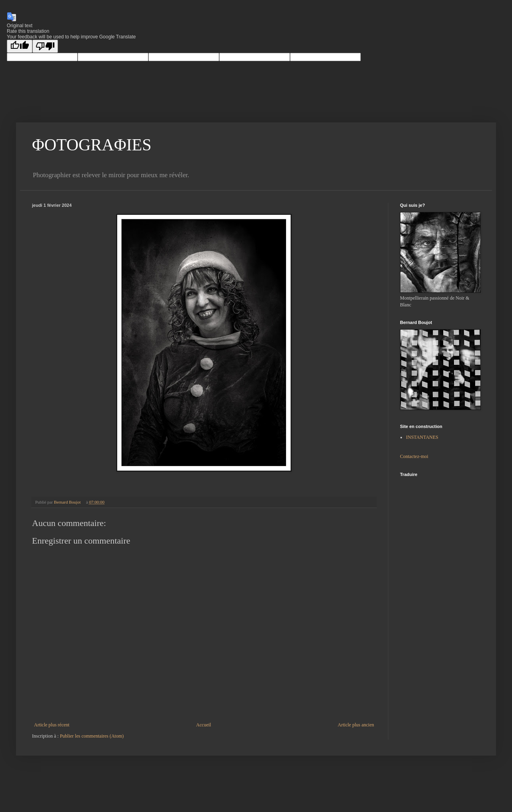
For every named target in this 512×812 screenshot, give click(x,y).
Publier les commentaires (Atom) (92, 736)
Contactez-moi (414, 456)
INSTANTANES (422, 437)
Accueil (203, 725)
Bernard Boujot (68, 502)
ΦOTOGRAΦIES (92, 145)
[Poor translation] (45, 46)
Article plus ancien (356, 725)
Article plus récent (52, 725)
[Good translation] (20, 46)
